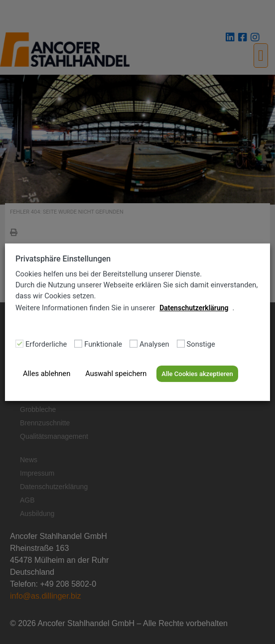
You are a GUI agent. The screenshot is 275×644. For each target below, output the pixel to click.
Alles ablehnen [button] (47, 374)
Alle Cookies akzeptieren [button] (197, 374)
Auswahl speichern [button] (116, 374)
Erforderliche (46, 344)
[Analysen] (134, 344)
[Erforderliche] (19, 344)
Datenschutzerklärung (194, 308)
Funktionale (103, 344)
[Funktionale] (78, 344)
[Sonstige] (181, 344)
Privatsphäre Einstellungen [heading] (63, 258)
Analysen (154, 344)
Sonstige (201, 344)
